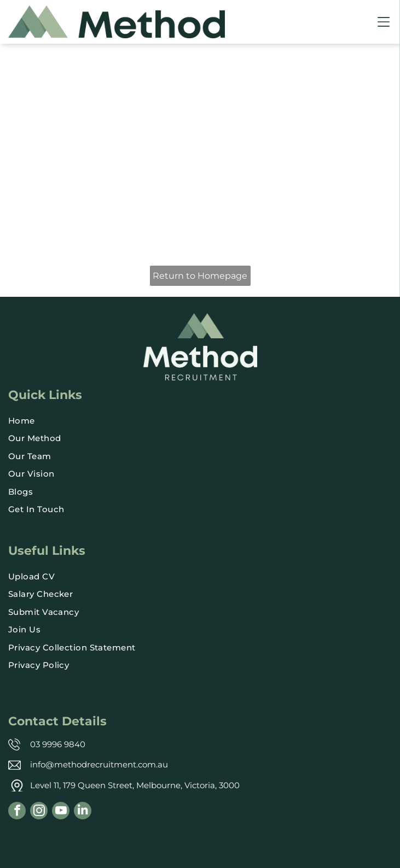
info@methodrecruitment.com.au (99, 764)
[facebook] (17, 812)
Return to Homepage (200, 276)
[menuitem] (200, 421)
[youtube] (61, 812)
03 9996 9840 (58, 744)
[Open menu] (384, 22)
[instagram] (39, 812)
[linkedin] (83, 812)
